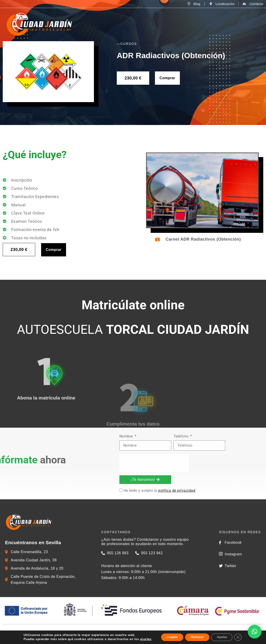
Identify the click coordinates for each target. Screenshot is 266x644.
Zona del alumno (241, 24)
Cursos (185, 24)
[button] (255, 632)
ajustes (141, 639)
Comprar (167, 78)
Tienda (209, 24)
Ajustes (224, 637)
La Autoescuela (122, 24)
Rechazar (197, 637)
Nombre (231, 436)
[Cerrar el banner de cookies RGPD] (243, 637)
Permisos (155, 24)
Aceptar (168, 637)
